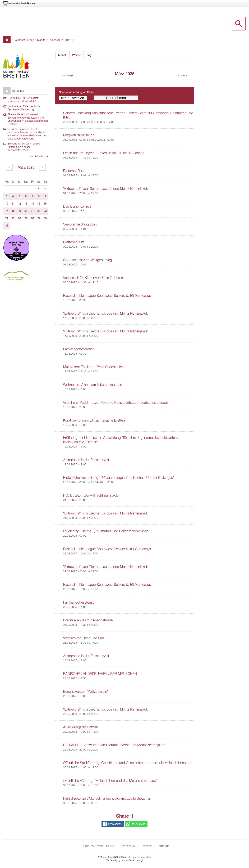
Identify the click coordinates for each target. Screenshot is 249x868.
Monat (63, 54)
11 (13, 204)
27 (26, 219)
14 (32, 204)
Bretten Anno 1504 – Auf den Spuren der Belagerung (24, 108)
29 (39, 219)
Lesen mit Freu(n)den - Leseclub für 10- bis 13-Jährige (104, 153)
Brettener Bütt (73, 171)
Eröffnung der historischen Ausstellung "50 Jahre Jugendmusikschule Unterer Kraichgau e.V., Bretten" (121, 440)
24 (7, 219)
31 (7, 226)
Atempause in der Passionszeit (86, 460)
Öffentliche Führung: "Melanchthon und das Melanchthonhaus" (110, 781)
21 (32, 211)
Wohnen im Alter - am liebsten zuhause (93, 385)
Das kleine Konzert (77, 207)
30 (45, 219)
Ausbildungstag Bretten (81, 727)
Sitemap (164, 846)
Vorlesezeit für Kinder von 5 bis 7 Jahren (93, 278)
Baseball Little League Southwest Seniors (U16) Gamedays (107, 296)
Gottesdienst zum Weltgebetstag (87, 260)
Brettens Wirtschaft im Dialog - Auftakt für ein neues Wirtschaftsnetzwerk (25, 147)
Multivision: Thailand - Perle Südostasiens (94, 367)
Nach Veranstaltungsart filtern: (77, 92)
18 (13, 211)
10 (7, 204)
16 (45, 204)
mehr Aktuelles (36, 156)
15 (39, 204)
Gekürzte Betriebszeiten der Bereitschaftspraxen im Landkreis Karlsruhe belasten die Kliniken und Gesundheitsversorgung (27, 134)
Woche (77, 55)
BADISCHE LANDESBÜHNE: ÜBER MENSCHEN (100, 674)
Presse (147, 846)
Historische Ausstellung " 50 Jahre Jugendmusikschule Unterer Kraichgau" (119, 478)
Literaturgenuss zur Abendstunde (88, 620)
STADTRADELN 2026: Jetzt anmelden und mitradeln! (23, 100)
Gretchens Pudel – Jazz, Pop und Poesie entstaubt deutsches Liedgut (116, 403)
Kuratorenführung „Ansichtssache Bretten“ (95, 421)
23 (45, 211)
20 (26, 211)
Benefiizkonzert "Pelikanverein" (86, 692)
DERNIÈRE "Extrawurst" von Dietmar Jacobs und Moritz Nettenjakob (114, 745)
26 (19, 219)
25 (13, 219)
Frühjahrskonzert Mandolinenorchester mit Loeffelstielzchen (107, 799)
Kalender (55, 40)
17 (7, 211)
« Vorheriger (68, 75)
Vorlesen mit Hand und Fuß (84, 638)
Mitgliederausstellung (79, 135)
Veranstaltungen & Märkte (30, 40)
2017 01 (70, 40)
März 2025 (26, 167)
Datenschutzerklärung (98, 846)
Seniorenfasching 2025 (80, 224)
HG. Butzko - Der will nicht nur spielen (92, 496)
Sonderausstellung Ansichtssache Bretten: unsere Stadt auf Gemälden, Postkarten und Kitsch (128, 115)
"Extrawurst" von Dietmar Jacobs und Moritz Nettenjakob (106, 189)
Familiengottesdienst (78, 349)
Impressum (128, 846)
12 (19, 204)
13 (26, 204)
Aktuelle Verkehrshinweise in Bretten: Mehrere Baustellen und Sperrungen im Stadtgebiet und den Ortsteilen (28, 119)
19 (19, 211)
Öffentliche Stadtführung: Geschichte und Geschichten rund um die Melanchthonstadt (127, 763)
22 (39, 211)
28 (32, 219)
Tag (89, 55)
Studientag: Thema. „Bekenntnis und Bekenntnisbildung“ (105, 531)
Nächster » (181, 75)
